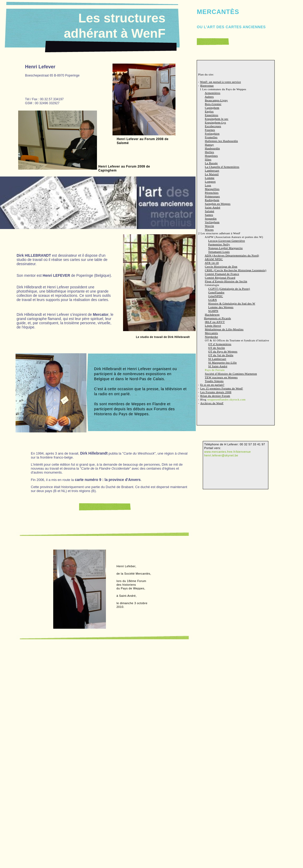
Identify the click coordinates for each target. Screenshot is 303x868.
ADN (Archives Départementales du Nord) (232, 255)
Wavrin (209, 226)
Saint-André (213, 207)
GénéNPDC (216, 296)
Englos (209, 111)
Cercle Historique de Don (221, 266)
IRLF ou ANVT (215, 322)
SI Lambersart (217, 359)
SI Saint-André (218, 366)
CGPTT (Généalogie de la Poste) (229, 289)
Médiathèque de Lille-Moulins (224, 329)
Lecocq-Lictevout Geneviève (226, 241)
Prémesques (212, 196)
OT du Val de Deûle (221, 355)
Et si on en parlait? (212, 385)
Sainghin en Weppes (218, 204)
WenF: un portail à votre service (220, 82)
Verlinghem (212, 222)
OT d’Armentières (220, 344)
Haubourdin (212, 148)
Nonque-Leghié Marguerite (225, 248)
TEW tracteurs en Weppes (221, 377)
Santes (209, 215)
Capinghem (212, 108)
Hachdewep (212, 314)
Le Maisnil (212, 174)
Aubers (209, 97)
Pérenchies (212, 193)
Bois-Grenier (213, 104)
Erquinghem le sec (217, 119)
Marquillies (212, 189)
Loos (208, 185)
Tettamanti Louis (219, 252)
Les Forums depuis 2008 (216, 392)
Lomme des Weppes (221, 307)
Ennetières (212, 115)
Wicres (209, 230)
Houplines (211, 156)
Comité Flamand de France (222, 274)
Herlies (210, 152)
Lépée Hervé (213, 326)
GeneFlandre (216, 292)
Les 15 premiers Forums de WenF (222, 388)
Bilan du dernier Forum (215, 396)
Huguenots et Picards (217, 318)
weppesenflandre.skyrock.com (226, 399)
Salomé (210, 211)
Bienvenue (207, 85)
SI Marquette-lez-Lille (222, 363)
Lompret (210, 182)
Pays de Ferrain (215, 370)
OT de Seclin (216, 348)
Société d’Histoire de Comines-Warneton (231, 374)
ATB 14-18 (212, 263)
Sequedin (211, 218)
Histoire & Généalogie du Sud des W (232, 303)
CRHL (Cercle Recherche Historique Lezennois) (236, 270)
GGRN (212, 300)
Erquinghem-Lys (216, 122)
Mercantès (212, 333)
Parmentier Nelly (219, 244)
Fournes (210, 130)
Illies (208, 159)
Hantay (209, 145)
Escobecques (213, 126)
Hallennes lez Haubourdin (221, 141)
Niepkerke (212, 337)
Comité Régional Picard (220, 278)
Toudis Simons (214, 381)
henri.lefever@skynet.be (221, 455)
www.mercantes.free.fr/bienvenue (228, 452)
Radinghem (212, 200)
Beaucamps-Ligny (216, 100)
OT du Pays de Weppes (223, 351)
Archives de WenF (212, 403)
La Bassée (211, 163)
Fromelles (211, 137)
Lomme (210, 178)
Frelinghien (212, 133)
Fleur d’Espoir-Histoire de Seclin (226, 281)
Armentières (212, 93)
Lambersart (212, 170)
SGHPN (213, 311)
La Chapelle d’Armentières (222, 167)
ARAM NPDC (214, 259)
